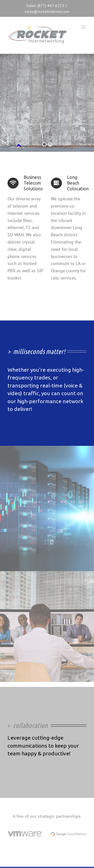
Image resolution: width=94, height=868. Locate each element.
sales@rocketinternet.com (47, 11)
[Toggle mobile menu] (84, 27)
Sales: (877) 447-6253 (45, 5)
